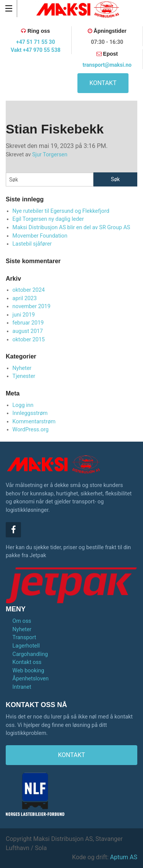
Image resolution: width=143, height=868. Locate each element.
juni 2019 (24, 315)
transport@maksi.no (107, 65)
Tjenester (24, 376)
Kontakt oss (27, 662)
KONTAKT (103, 83)
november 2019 (32, 306)
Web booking (28, 671)
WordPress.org (31, 430)
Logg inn (23, 405)
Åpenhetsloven (31, 679)
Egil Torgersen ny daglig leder (48, 219)
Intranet (22, 687)
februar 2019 (28, 323)
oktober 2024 (29, 290)
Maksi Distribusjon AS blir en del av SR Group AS (71, 227)
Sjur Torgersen (50, 155)
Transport (24, 637)
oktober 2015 (29, 340)
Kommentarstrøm (34, 422)
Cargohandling (30, 654)
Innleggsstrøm (30, 413)
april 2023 (25, 298)
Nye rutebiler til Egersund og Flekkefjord (61, 211)
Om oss (22, 621)
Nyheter (22, 368)
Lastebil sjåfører (32, 244)
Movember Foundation (40, 236)
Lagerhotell (26, 646)
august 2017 (28, 331)
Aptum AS (124, 857)
